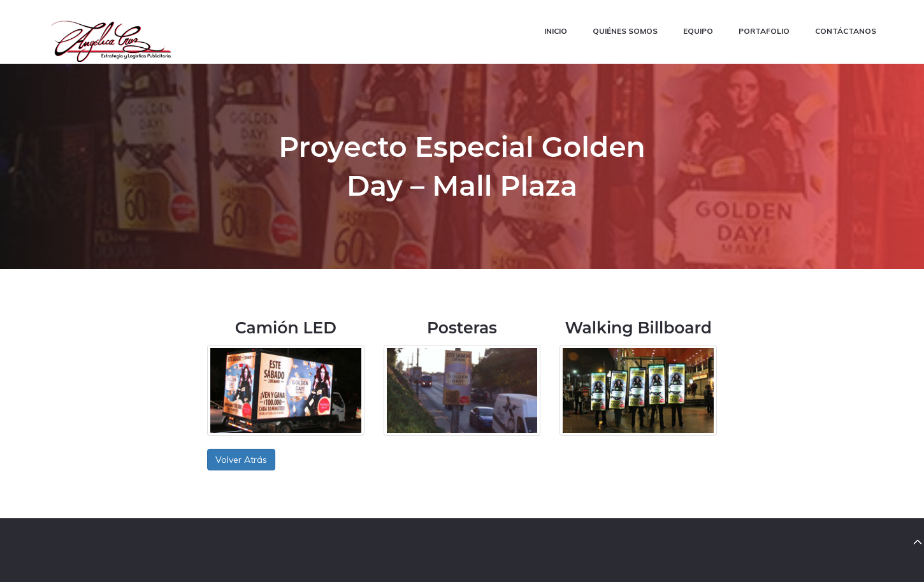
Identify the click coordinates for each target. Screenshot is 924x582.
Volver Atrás (241, 460)
